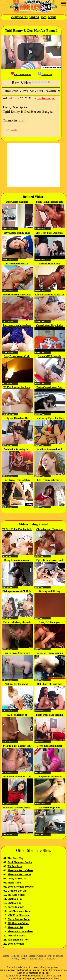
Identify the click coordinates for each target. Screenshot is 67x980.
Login (24, 956)
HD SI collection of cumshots (17, 715)
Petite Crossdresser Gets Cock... (49, 388)
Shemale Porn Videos (20, 870)
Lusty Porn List (17, 879)
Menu (52, 17)
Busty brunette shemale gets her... (17, 560)
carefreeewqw (46, 98)
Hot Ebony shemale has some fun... (49, 684)
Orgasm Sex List (17, 891)
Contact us (50, 959)
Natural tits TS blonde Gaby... (17, 684)
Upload (41, 956)
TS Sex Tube (15, 866)
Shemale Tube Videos (20, 931)
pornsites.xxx (16, 907)
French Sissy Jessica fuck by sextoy (17, 653)
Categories (19, 17)
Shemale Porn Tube (19, 874)
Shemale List (15, 927)
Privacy (15, 959)
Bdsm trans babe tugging (49, 715)
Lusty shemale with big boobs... (17, 264)
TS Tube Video (16, 895)
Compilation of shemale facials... (49, 777)
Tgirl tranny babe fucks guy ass (49, 480)
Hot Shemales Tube (19, 911)
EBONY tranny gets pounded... (49, 264)
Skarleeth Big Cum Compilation (49, 808)
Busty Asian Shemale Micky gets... (17, 202)
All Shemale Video (18, 923)
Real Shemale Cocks (20, 862)
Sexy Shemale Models (21, 887)
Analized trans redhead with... (49, 449)
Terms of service (55, 956)
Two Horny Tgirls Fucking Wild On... (49, 418)
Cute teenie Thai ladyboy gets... (17, 480)
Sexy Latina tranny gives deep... (17, 233)
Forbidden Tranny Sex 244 (17, 777)
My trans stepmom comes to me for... (17, 808)
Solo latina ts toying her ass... (17, 449)
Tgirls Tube (14, 883)
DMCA (25, 959)
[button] (31, 52)
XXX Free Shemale (18, 915)
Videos (34, 17)
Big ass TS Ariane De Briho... (17, 418)
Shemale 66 (14, 903)
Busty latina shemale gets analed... (50, 202)
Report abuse (37, 959)
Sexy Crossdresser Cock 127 (17, 357)
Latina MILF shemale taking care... (49, 357)
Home (6, 956)
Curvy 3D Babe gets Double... (49, 622)
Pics (44, 17)
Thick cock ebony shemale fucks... (17, 622)
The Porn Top (15, 858)
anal (22, 121)
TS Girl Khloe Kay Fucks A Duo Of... (17, 530)
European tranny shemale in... (49, 653)
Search (32, 956)
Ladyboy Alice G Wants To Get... (49, 295)
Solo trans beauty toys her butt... (17, 295)
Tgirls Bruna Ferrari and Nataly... (49, 560)
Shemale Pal (15, 899)
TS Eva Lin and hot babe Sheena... (17, 388)
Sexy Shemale (16, 944)
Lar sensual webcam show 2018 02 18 (17, 326)
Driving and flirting (49, 591)
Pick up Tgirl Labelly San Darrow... (17, 746)
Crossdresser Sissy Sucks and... (49, 326)
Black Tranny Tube (18, 919)
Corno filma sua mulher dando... (49, 746)
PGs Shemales (16, 936)
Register (15, 956)
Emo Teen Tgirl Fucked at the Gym (49, 233)
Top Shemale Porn (18, 940)
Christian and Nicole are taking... (49, 530)
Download (45, 75)
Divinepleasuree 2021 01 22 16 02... (17, 591)
